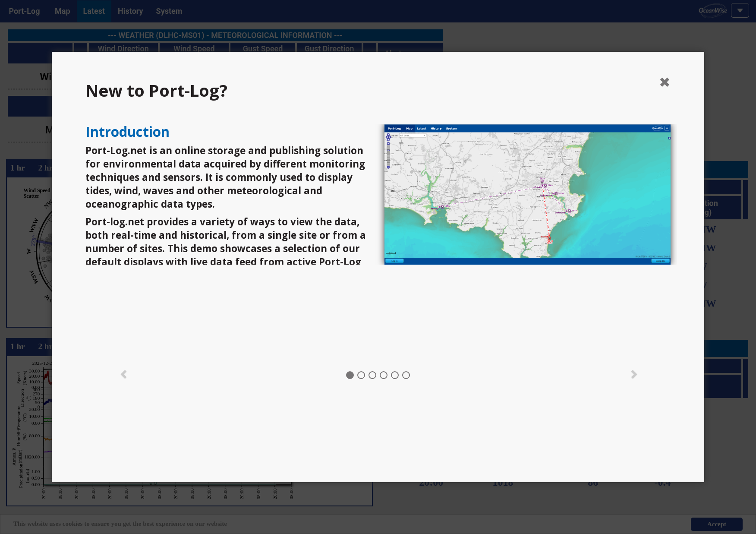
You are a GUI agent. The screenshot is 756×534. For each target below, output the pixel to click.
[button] (124, 373)
